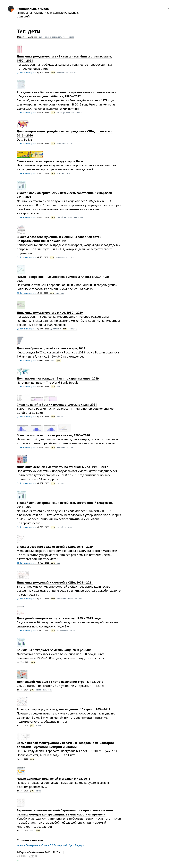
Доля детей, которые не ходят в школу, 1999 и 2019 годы (59, 618)
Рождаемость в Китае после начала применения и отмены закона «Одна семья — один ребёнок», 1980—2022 (66, 94)
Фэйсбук (68, 845)
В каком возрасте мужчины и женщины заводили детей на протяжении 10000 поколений (59, 239)
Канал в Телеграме (27, 845)
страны (73, 73)
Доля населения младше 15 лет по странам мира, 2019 (58, 378)
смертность (62, 483)
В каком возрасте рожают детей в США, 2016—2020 (55, 547)
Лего (68, 173)
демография (56, 329)
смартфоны (62, 217)
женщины (73, 329)
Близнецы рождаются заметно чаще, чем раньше (54, 650)
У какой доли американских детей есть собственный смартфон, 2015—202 (65, 505)
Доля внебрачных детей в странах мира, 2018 (51, 348)
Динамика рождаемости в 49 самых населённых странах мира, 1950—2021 (64, 58)
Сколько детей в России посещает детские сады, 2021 (57, 404)
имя (58, 293)
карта (71, 37)
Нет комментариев (26, 73)
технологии (78, 217)
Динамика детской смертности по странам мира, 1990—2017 (62, 467)
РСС (61, 852)
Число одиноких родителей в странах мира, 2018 (53, 779)
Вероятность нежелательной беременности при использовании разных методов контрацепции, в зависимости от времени (65, 812)
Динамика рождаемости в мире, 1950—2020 (50, 312)
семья (46, 37)
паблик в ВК (46, 845)
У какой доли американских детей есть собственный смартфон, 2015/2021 (65, 195)
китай (59, 113)
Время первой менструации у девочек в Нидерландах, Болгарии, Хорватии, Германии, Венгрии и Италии (66, 745)
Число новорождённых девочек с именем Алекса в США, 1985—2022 (65, 279)
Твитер (58, 845)
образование (62, 630)
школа (72, 630)
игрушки (60, 173)
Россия (60, 417)
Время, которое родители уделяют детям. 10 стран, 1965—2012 (64, 709)
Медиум (80, 845)
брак (66, 37)
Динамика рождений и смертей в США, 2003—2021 (55, 582)
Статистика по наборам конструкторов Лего (50, 161)
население (61, 599)
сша (40, 37)
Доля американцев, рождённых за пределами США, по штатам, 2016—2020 (65, 133)
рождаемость (56, 37)
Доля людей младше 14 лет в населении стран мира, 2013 (60, 682)
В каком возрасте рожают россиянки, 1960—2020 (53, 435)
